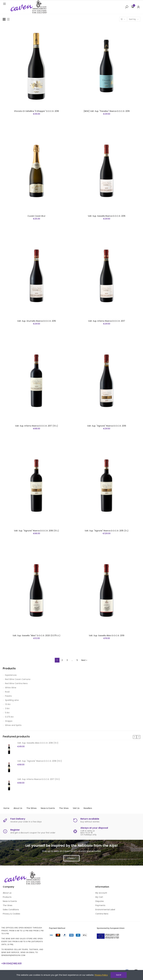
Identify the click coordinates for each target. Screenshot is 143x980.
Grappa (9, 721)
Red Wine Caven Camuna (18, 679)
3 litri (7, 708)
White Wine (11, 688)
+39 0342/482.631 (12, 963)
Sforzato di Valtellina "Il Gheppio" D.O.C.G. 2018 (36, 111)
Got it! (119, 975)
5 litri (7, 713)
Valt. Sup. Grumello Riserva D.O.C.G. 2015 (37, 321)
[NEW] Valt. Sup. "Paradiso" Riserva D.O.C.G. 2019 (107, 111)
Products (9, 668)
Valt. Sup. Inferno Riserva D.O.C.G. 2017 (107, 321)
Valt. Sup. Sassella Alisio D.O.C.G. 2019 (107, 636)
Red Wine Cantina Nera (16, 683)
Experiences (11, 675)
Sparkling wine (12, 700)
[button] (135, 737)
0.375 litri (9, 717)
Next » (84, 660)
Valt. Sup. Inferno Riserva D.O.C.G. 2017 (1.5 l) (37, 426)
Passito (8, 696)
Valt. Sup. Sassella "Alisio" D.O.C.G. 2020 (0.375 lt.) (36, 636)
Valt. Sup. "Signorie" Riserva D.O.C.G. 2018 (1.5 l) (36, 531)
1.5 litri (8, 704)
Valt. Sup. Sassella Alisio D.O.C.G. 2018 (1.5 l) (38, 743)
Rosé (7, 692)
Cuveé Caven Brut (36, 216)
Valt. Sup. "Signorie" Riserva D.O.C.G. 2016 (107, 426)
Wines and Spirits (13, 725)
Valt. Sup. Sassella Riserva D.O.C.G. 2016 (107, 216)
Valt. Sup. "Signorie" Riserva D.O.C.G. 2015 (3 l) (107, 531)
